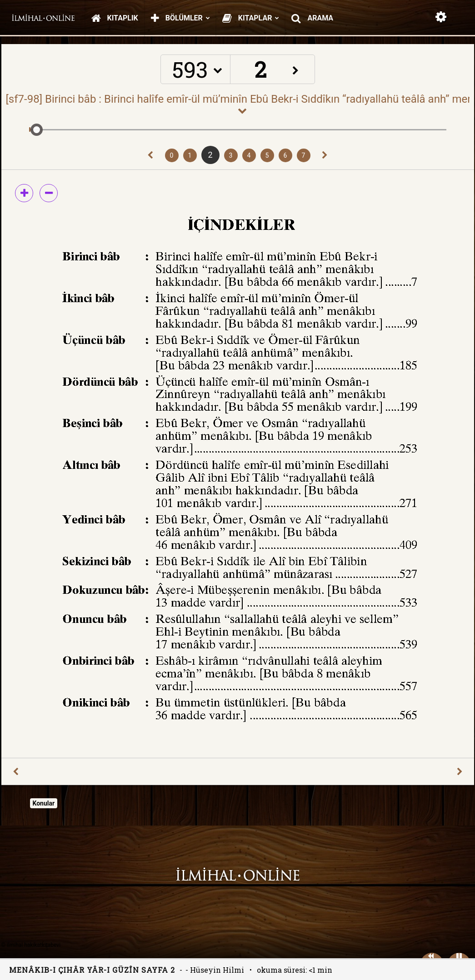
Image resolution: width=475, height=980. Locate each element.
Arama (312, 18)
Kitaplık (115, 18)
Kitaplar (251, 18)
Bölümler (180, 18)
